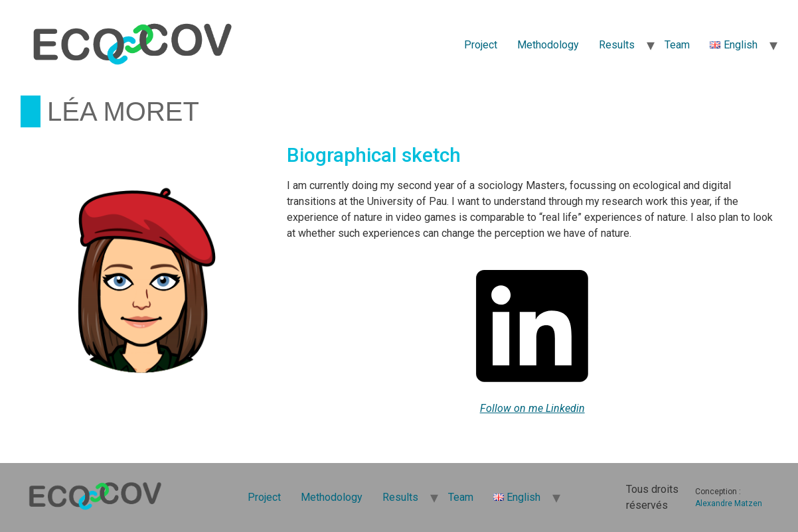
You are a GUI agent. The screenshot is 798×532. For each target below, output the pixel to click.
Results (617, 45)
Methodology (548, 45)
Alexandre (714, 503)
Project (481, 45)
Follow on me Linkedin (532, 408)
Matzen (748, 503)
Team (677, 45)
